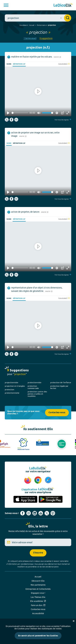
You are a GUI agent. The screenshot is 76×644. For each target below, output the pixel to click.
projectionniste (11, 382)
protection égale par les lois (59, 387)
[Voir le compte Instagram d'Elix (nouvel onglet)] (29, 513)
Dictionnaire (41, 25)
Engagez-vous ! (38, 593)
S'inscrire (38, 553)
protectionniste (34, 382)
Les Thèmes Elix (38, 597)
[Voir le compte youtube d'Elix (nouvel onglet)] (41, 513)
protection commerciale (33, 387)
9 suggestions (46, 38)
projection (52, 25)
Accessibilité (38, 613)
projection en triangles (15, 386)
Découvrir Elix (38, 581)
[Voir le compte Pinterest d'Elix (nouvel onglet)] (53, 513)
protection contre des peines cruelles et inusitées (37, 394)
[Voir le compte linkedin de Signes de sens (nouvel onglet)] (35, 513)
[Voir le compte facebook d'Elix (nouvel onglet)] (23, 513)
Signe (9, 64)
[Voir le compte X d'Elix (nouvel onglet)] (47, 513)
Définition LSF (19, 64)
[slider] (20, 113)
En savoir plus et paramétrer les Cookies (38, 636)
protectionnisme (12, 393)
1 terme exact (30, 38)
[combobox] (38, 18)
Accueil (32, 25)
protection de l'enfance (61, 382)
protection (9, 389)
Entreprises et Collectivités (38, 589)
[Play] (8, 113)
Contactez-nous (57, 413)
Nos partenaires (38, 585)
